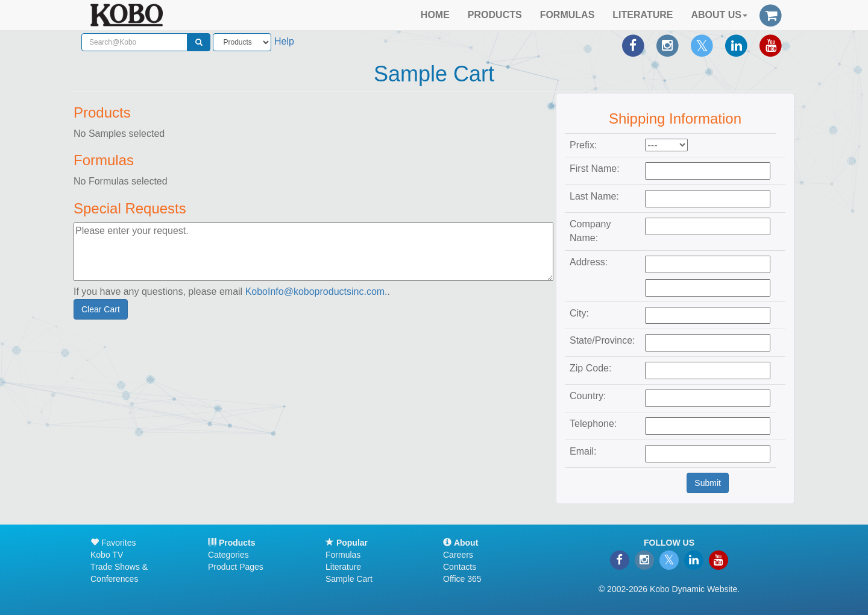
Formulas (343, 555)
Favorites (113, 543)
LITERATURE (643, 15)
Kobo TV (107, 555)
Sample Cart (349, 579)
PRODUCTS (495, 15)
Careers (458, 555)
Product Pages (236, 567)
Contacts (460, 567)
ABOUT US (719, 15)
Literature (343, 567)
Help (284, 41)
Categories (228, 555)
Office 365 (462, 579)
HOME (435, 15)
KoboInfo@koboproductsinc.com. (316, 292)
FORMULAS (568, 15)
